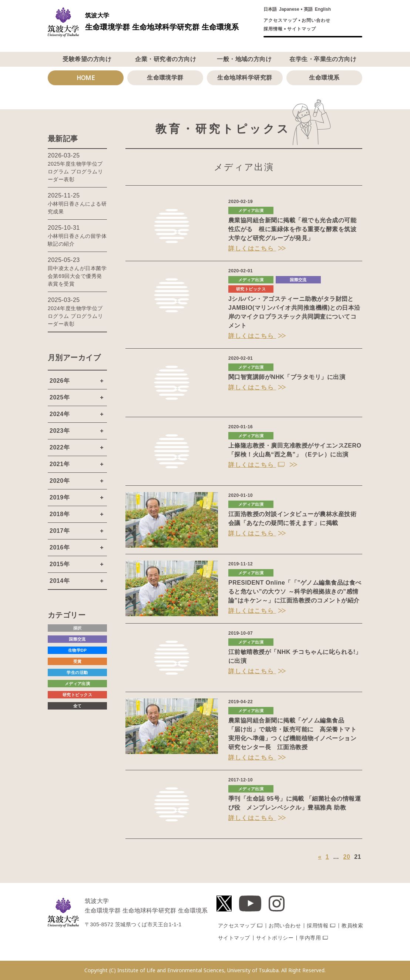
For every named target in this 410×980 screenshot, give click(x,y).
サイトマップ (302, 29)
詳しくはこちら (252, 248)
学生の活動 (77, 672)
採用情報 (273, 29)
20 (347, 857)
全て (78, 706)
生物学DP (78, 650)
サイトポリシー (275, 938)
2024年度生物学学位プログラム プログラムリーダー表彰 (75, 316)
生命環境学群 (165, 78)
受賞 (78, 661)
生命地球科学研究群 (245, 78)
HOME (86, 78)
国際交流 (298, 280)
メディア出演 (251, 210)
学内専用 (310, 938)
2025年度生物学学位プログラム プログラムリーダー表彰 (75, 172)
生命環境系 (324, 78)
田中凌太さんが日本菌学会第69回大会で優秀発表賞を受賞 (77, 276)
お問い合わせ (316, 20)
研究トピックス (251, 289)
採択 (78, 628)
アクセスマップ (280, 20)
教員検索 (352, 926)
